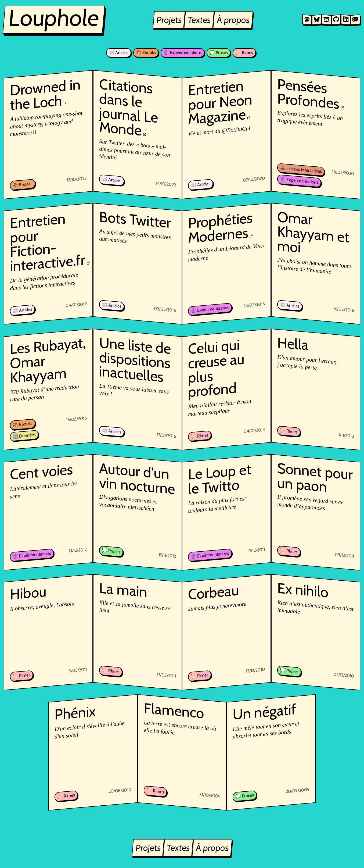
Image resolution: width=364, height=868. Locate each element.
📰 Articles (119, 53)
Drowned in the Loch (45, 94)
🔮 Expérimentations (183, 53)
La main (123, 590)
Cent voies (41, 472)
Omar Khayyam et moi (313, 232)
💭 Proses (219, 53)
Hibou (28, 593)
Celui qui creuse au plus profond (217, 368)
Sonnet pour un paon (315, 477)
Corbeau (214, 593)
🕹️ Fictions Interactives (301, 169)
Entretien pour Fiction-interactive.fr (48, 242)
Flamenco (174, 711)
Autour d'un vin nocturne (137, 478)
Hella (293, 344)
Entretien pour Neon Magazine (220, 102)
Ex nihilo (303, 590)
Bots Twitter (135, 220)
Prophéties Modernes (221, 228)
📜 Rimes (244, 53)
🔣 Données (24, 435)
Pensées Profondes (309, 94)
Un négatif (265, 712)
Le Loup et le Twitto (220, 479)
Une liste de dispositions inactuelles (135, 359)
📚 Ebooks (146, 53)
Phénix (75, 713)
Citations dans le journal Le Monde (129, 107)
